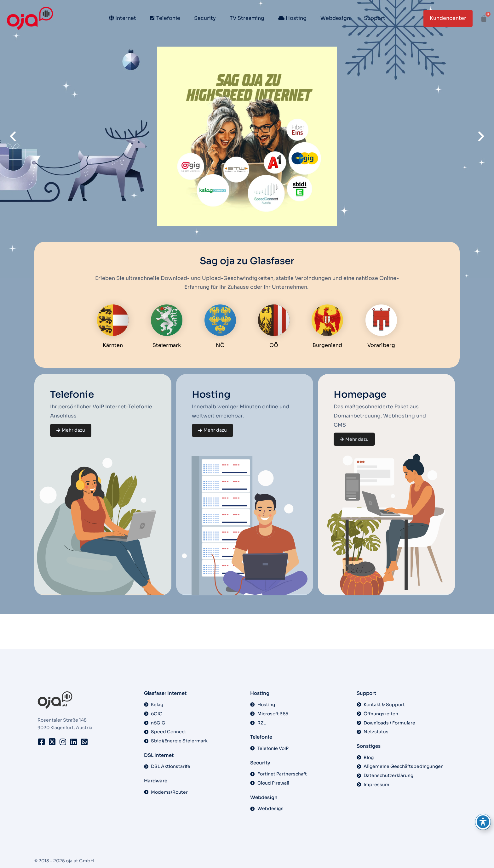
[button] (13, 136)
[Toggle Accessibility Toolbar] (483, 822)
